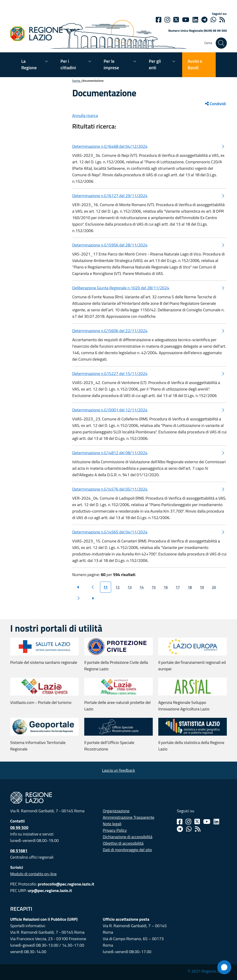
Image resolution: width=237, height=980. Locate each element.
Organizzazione (116, 811)
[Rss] (198, 829)
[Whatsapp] (213, 20)
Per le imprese (111, 64)
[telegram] (204, 20)
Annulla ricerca (85, 115)
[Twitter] (176, 20)
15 (154, 587)
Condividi (215, 104)
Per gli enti (155, 64)
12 (118, 587)
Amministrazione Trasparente (129, 817)
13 (130, 587)
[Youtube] (186, 20)
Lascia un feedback (118, 770)
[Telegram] (180, 829)
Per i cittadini (68, 64)
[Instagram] (167, 20)
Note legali (112, 824)
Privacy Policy (115, 830)
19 (202, 587)
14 (142, 587)
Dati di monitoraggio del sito (127, 850)
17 (178, 587)
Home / (77, 81)
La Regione (29, 64)
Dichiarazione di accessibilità (128, 837)
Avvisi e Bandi (195, 64)
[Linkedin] (195, 20)
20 (214, 587)
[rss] (222, 20)
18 (190, 587)
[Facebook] (159, 20)
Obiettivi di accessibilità (123, 843)
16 (166, 587)
